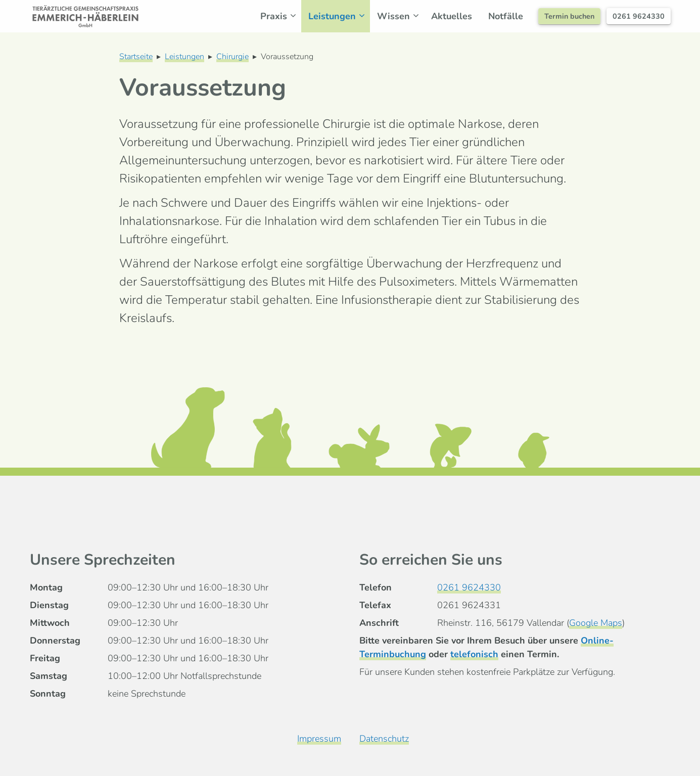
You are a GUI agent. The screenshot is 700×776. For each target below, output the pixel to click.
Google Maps (596, 623)
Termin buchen (569, 16)
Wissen (401, 16)
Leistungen (339, 16)
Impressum (319, 739)
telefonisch (474, 654)
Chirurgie (232, 57)
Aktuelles (452, 16)
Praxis (281, 16)
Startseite (136, 57)
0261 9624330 (639, 16)
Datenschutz (384, 739)
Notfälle (506, 16)
